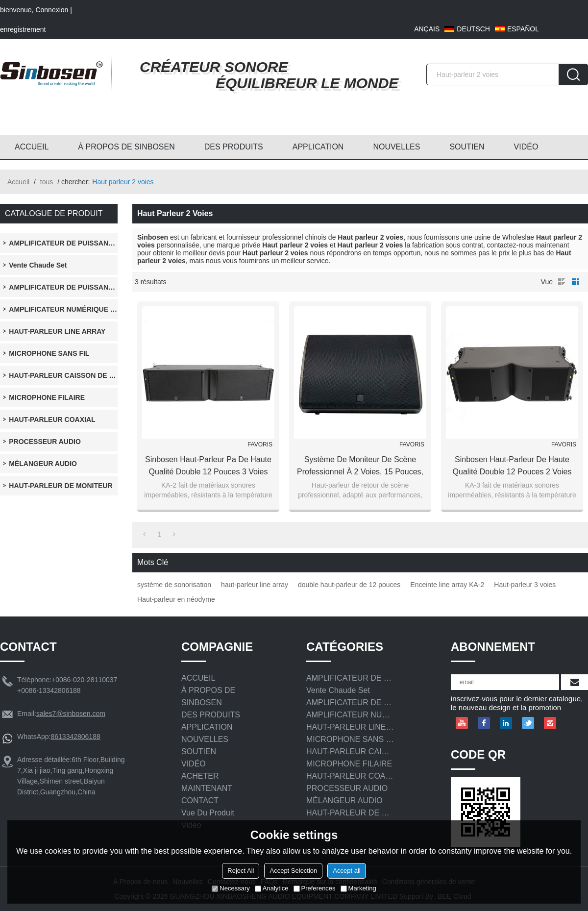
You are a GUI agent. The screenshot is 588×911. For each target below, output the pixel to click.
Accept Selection (293, 871)
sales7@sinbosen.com (71, 714)
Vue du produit (208, 813)
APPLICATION (318, 147)
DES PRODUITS (234, 147)
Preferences (315, 888)
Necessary (231, 888)
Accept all (346, 871)
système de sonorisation (174, 585)
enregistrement (23, 29)
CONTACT (200, 800)
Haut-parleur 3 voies (525, 585)
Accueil (18, 182)
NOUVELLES (396, 147)
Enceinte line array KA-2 (447, 585)
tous (47, 182)
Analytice (272, 888)
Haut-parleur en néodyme (176, 599)
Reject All (241, 871)
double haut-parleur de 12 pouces (349, 585)
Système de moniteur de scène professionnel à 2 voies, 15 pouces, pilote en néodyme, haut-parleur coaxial (360, 467)
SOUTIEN (467, 147)
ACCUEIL (32, 147)
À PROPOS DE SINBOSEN (126, 147)
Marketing (358, 888)
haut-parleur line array (255, 585)
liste (562, 282)
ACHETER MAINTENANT (207, 782)
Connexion (52, 10)
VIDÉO (526, 147)
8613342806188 (75, 737)
